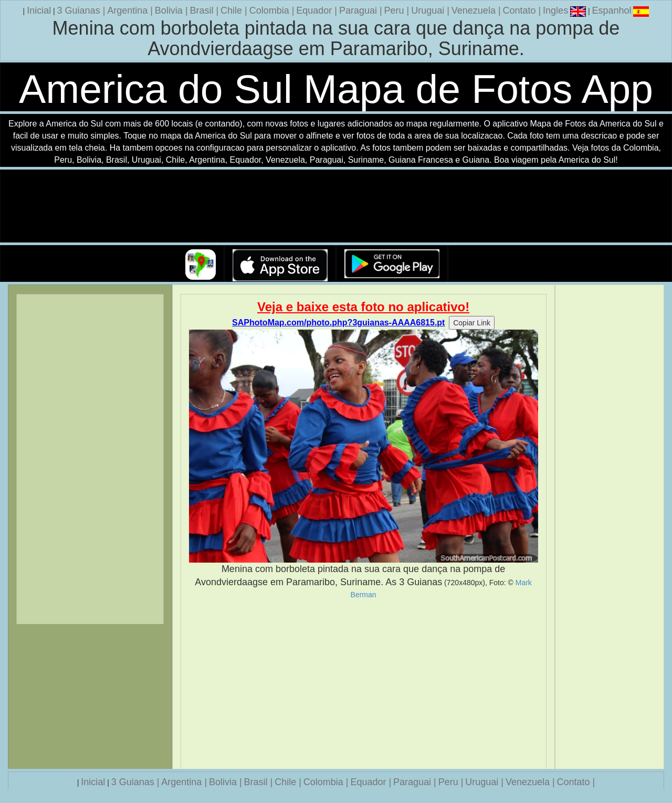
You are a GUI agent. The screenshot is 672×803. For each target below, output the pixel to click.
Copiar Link (472, 323)
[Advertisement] (364, 684)
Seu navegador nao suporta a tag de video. (336, 207)
